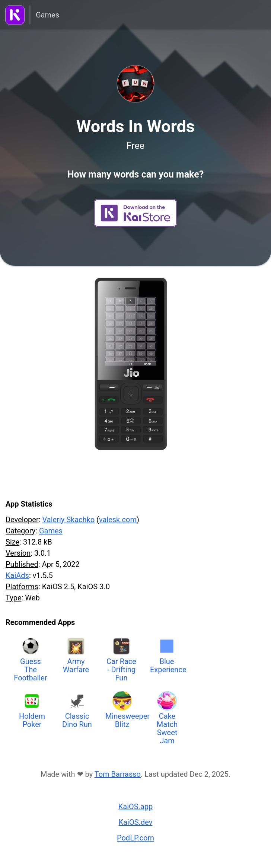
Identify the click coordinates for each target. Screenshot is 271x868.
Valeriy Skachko (68, 520)
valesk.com (118, 520)
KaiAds (17, 575)
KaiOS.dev (136, 822)
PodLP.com (135, 838)
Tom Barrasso (118, 774)
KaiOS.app (136, 807)
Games (47, 15)
